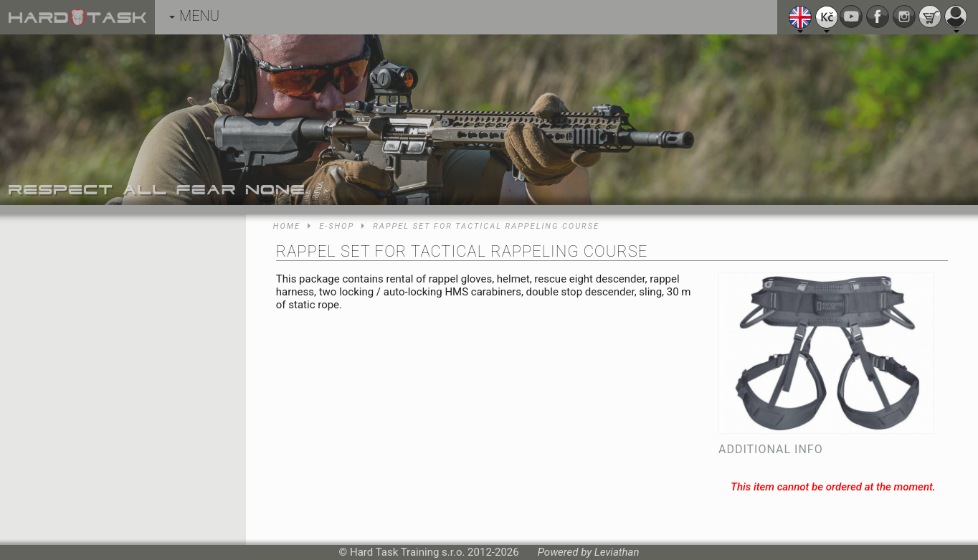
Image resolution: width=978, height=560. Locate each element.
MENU (194, 16)
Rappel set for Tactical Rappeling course (486, 226)
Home (287, 226)
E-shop (337, 226)
